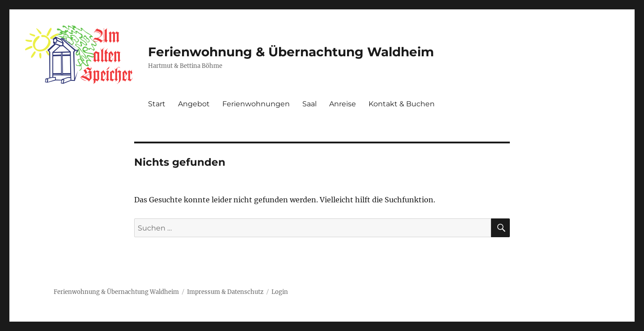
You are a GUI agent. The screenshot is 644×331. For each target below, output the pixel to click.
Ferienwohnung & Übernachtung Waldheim (291, 52)
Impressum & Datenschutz (225, 292)
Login (280, 292)
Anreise (343, 104)
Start (157, 104)
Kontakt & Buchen (402, 104)
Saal (309, 104)
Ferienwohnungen (256, 104)
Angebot (194, 104)
